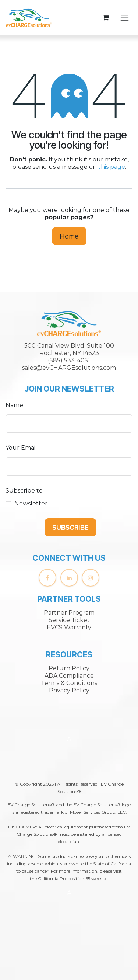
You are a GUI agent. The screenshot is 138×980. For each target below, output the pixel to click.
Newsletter (31, 503)
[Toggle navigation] (125, 18)
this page (112, 167)
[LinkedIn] (69, 578)
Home (69, 236)
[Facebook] (47, 578)
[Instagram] (91, 578)
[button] (70, 527)
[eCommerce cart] (106, 18)
